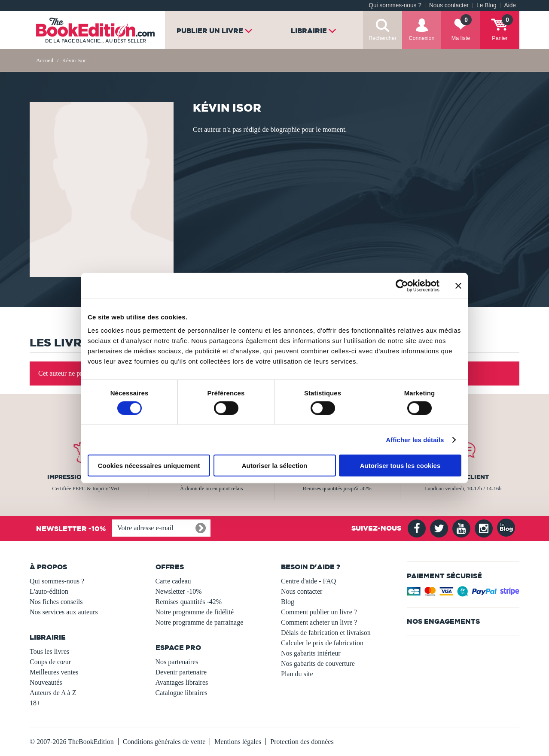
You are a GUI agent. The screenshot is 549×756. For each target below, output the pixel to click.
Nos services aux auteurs (64, 612)
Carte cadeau (173, 581)
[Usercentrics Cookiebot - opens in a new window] (402, 285)
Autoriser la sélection (275, 466)
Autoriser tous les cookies (400, 466)
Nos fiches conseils (56, 602)
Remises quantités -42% (189, 602)
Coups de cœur (50, 662)
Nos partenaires (177, 662)
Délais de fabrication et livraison (326, 633)
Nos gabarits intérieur (311, 653)
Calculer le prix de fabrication (322, 643)
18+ (35, 703)
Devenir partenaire (181, 672)
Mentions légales (238, 742)
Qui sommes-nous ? (395, 5)
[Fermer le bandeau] (458, 285)
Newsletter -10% (179, 591)
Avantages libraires (182, 682)
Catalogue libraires (181, 693)
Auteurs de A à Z (53, 693)
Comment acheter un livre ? (319, 622)
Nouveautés (46, 682)
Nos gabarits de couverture (318, 663)
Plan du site (297, 674)
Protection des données (302, 742)
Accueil (45, 60)
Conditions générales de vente (164, 742)
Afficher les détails (415, 439)
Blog (288, 602)
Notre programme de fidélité (195, 612)
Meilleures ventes (54, 672)
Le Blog (486, 5)
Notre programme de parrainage (200, 622)
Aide (510, 5)
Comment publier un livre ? (319, 612)
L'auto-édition (49, 591)
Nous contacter (449, 5)
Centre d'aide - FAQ (308, 581)
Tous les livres (49, 651)
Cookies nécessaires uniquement (149, 466)
